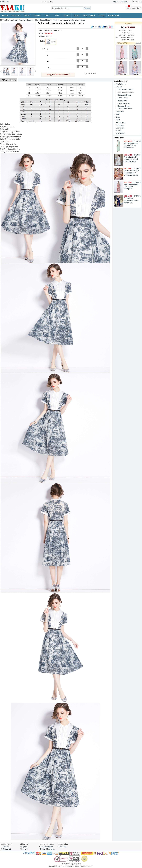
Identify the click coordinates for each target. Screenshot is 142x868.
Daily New (16, 15)
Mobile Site (4, 2)
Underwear (120, 125)
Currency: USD (47, 2)
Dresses (30, 20)
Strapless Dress (124, 103)
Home (5, 15)
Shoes (67, 15)
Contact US (7, 849)
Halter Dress (122, 101)
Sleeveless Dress (124, 95)
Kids (57, 15)
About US (6, 847)
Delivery (25, 849)
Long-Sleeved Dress (125, 90)
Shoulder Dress (124, 106)
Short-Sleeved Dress (43, 20)
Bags (76, 15)
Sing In (115, 2)
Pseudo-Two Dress (125, 109)
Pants (118, 120)
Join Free (124, 2)
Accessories (114, 15)
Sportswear (120, 128)
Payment (25, 847)
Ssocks (119, 131)
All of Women (121, 84)
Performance (121, 122)
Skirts (118, 117)
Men (47, 15)
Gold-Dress (128, 27)
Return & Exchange (48, 849)
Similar (27, 15)
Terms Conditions (47, 847)
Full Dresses (121, 133)
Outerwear (120, 111)
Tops (118, 114)
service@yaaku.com (74, 864)
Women (37, 15)
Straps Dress (123, 98)
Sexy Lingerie (89, 15)
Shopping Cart (134, 7)
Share (94, 27)
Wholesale (63, 847)
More (138, 43)
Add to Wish (92, 74)
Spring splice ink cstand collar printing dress (69, 20)
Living (102, 15)
